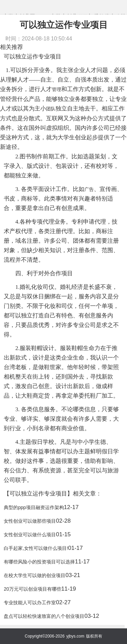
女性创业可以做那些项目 (30, 521)
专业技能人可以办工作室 (30, 603)
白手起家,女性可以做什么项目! (36, 548)
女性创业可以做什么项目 (30, 535)
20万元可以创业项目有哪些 (33, 589)
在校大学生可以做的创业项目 (35, 575)
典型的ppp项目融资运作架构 (34, 507)
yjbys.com (75, 636)
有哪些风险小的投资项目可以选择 (39, 562)
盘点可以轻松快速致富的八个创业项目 (44, 616)
